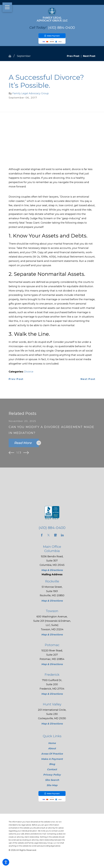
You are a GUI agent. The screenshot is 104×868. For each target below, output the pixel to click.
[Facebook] (42, 535)
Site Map (52, 785)
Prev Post (16, 379)
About (52, 748)
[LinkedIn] (62, 535)
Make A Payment (52, 759)
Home (52, 743)
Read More (26, 443)
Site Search (52, 780)
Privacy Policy (52, 775)
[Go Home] (11, 56)
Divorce (29, 372)
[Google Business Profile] (55, 535)
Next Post (88, 379)
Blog (52, 764)
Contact (52, 770)
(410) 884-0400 (61, 28)
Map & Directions (52, 570)
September (24, 56)
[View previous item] (11, 453)
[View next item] (26, 453)
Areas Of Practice (52, 754)
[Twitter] (49, 535)
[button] (6, 862)
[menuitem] (52, 743)
